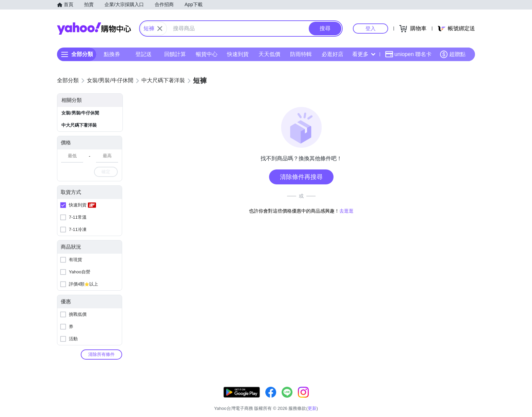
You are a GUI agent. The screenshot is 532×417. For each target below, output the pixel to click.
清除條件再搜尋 (301, 177)
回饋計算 (175, 54)
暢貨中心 (207, 54)
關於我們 (368, 400)
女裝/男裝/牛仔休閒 (80, 113)
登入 (370, 28)
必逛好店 (332, 54)
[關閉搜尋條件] (160, 29)
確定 (106, 172)
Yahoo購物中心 (94, 29)
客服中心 (343, 400)
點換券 (112, 54)
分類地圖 (466, 400)
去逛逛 (346, 211)
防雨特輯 (301, 54)
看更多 (364, 54)
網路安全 (419, 400)
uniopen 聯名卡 (408, 54)
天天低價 (269, 54)
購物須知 (394, 400)
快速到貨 (238, 54)
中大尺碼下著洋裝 (79, 125)
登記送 (144, 54)
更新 (469, 392)
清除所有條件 (101, 354)
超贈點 (453, 54)
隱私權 (443, 400)
